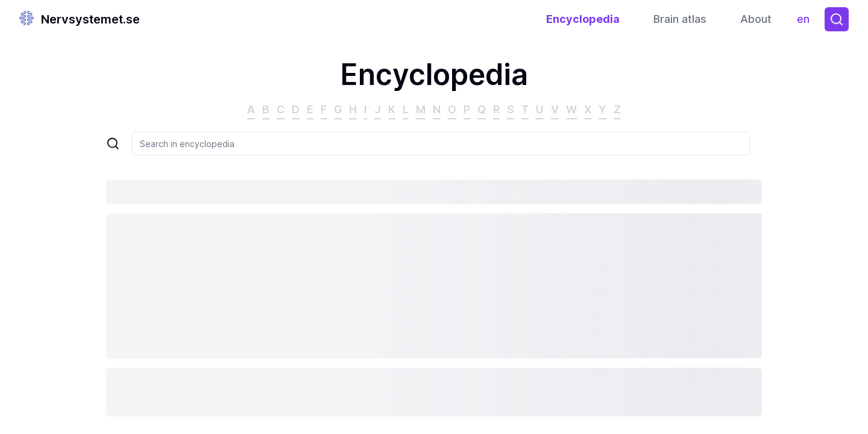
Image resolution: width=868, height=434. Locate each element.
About (756, 19)
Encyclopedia (583, 19)
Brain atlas (680, 19)
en (806, 22)
